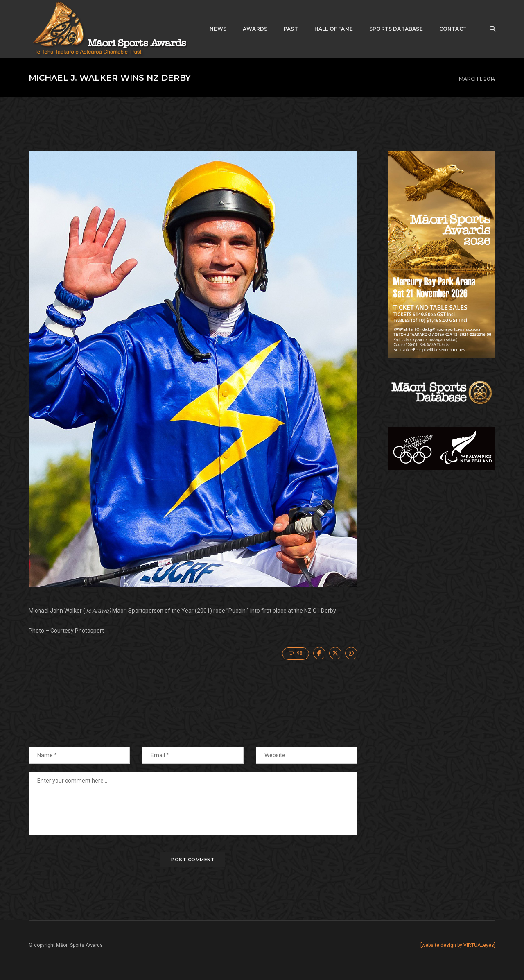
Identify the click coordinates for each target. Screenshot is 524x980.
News (218, 29)
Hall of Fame (334, 29)
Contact (453, 29)
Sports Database (396, 29)
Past (291, 29)
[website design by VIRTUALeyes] (458, 945)
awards (255, 29)
